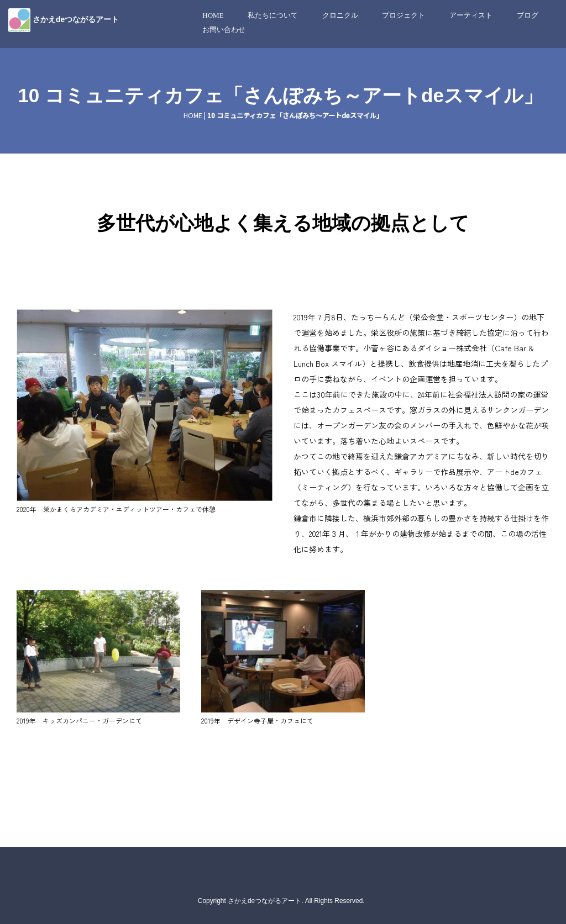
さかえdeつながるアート (76, 19)
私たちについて (273, 15)
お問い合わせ (224, 30)
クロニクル (340, 15)
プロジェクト (403, 15)
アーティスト (471, 15)
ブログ (528, 15)
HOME (213, 15)
